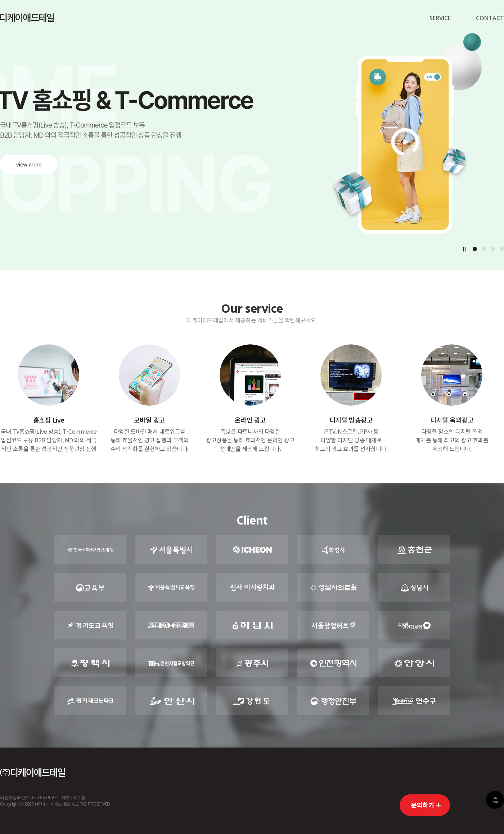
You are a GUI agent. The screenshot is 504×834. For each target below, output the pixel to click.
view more (29, 164)
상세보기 (49, 399)
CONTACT (490, 18)
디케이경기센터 (27, 18)
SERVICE (440, 18)
